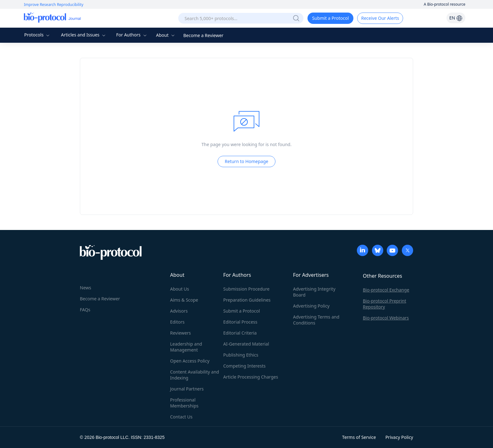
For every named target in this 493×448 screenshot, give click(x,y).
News (86, 288)
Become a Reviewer (203, 35)
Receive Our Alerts (380, 18)
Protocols (38, 35)
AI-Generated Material (246, 344)
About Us (180, 289)
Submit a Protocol (331, 18)
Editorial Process (240, 322)
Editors (177, 322)
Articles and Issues (84, 35)
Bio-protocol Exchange (386, 290)
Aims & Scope (184, 300)
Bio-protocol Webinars (386, 318)
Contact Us (181, 417)
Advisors (179, 311)
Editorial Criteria (240, 333)
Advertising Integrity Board (314, 292)
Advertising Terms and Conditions (316, 320)
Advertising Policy (311, 306)
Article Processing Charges (251, 377)
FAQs (85, 310)
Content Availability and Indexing (195, 375)
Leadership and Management (186, 347)
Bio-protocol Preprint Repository (385, 304)
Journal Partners (187, 389)
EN (456, 18)
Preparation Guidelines (247, 300)
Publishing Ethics (241, 355)
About (166, 35)
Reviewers (180, 333)
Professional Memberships (184, 403)
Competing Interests (244, 366)
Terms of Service (359, 437)
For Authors (132, 35)
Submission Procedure (246, 289)
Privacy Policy (399, 437)
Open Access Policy (190, 361)
